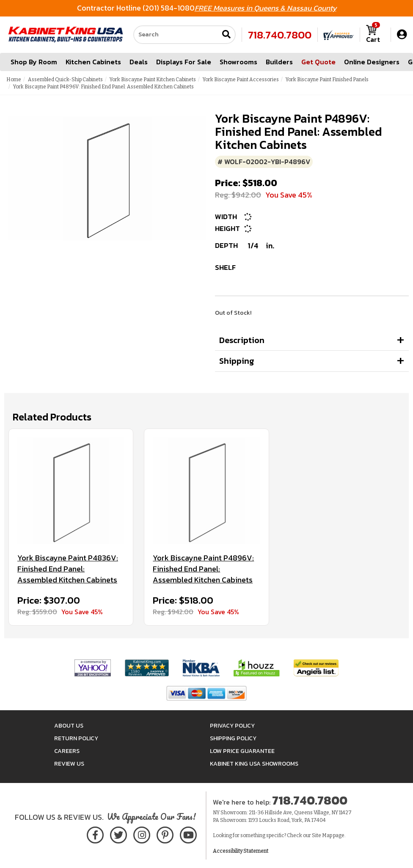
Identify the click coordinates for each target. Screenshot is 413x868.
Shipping (237, 361)
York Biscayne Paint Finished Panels (327, 80)
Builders (279, 62)
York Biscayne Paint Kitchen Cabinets (153, 80)
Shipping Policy (233, 738)
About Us (69, 726)
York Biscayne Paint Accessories (241, 80)
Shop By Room (34, 62)
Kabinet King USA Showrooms (254, 764)
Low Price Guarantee (242, 751)
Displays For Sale (184, 62)
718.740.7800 (280, 35)
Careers (67, 751)
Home (14, 80)
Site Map (322, 835)
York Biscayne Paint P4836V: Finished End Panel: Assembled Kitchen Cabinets (68, 569)
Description (242, 340)
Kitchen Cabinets (93, 62)
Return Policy (76, 738)
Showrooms (238, 62)
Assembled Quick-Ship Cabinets (65, 80)
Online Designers (372, 62)
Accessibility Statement (241, 851)
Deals (139, 62)
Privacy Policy (232, 726)
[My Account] (402, 34)
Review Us (69, 764)
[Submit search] (226, 35)
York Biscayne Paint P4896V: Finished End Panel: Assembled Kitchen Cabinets (203, 569)
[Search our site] (176, 35)
